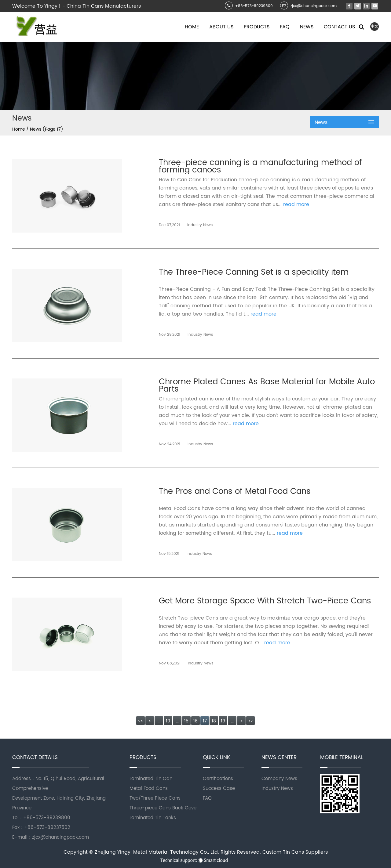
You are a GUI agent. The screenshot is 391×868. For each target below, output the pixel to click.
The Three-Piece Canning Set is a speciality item (254, 274)
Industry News (277, 788)
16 (195, 721)
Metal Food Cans (149, 788)
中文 (375, 26)
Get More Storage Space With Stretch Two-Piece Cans (265, 603)
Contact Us (339, 27)
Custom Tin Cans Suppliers (295, 852)
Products (257, 27)
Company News (279, 779)
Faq (285, 27)
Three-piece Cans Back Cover (164, 808)
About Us (221, 27)
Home (192, 27)
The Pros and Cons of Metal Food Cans (235, 493)
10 (168, 721)
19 (223, 721)
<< (141, 721)
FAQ (207, 798)
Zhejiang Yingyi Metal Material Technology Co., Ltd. (158, 852)
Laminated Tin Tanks (153, 818)
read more (296, 204)
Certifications (218, 779)
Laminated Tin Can (151, 779)
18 (214, 721)
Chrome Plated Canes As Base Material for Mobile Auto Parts (267, 386)
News (307, 27)
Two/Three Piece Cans (155, 798)
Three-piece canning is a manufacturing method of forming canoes (260, 167)
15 (186, 721)
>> (250, 721)
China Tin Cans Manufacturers (104, 6)
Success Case (219, 788)
